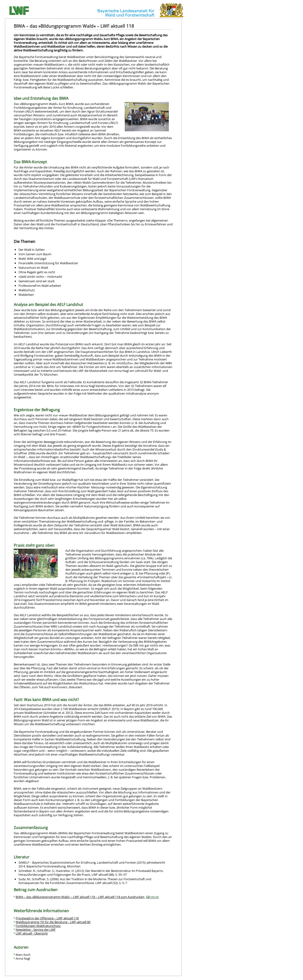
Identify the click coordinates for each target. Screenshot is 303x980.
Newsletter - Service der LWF (36, 930)
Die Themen (25, 242)
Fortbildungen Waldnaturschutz (38, 926)
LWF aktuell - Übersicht (32, 933)
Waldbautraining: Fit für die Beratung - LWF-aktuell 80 (53, 922)
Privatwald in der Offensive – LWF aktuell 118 (47, 918)
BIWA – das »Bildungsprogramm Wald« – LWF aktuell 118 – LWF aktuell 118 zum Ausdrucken (87, 897)
